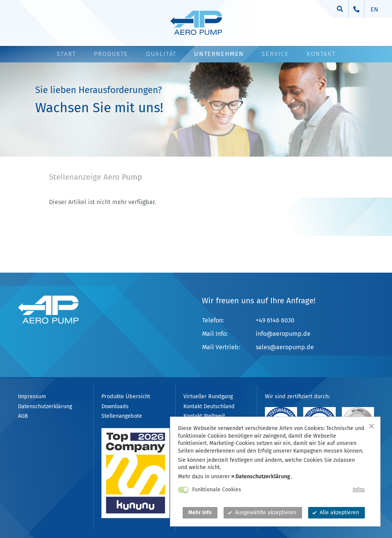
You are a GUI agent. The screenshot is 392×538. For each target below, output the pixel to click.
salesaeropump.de (285, 347)
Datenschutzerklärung (263, 477)
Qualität (161, 54)
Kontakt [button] (321, 54)
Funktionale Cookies (217, 490)
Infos (359, 490)
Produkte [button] (111, 54)
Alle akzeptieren (336, 513)
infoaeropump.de (283, 334)
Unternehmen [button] (219, 54)
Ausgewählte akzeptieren (262, 513)
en (374, 9)
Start (66, 54)
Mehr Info (200, 513)
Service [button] (275, 54)
